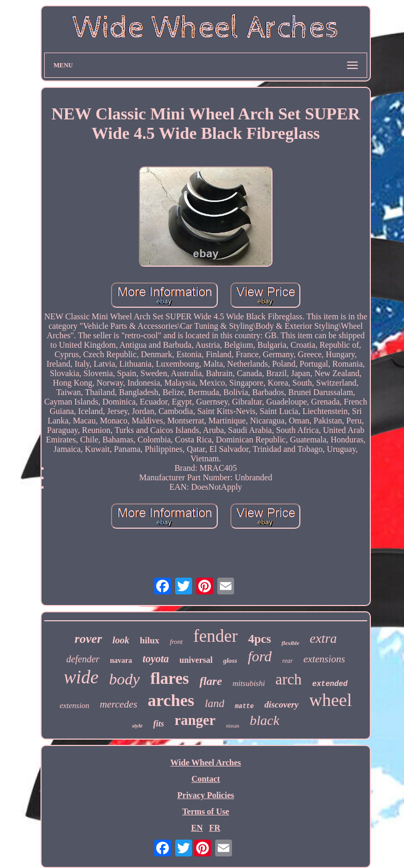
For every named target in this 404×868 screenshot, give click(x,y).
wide (81, 677)
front (176, 642)
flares (170, 678)
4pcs (260, 639)
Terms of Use (205, 811)
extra (323, 638)
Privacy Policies (206, 795)
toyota (156, 659)
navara (121, 660)
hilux (150, 640)
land (214, 703)
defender (83, 659)
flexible (290, 643)
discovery (282, 705)
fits (158, 724)
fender (215, 636)
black (265, 720)
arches (171, 700)
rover (88, 639)
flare (211, 681)
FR (214, 828)
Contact (206, 779)
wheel (331, 700)
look (121, 640)
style (137, 725)
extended (330, 684)
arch (289, 679)
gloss (230, 660)
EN (197, 828)
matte (244, 706)
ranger (195, 720)
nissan (233, 726)
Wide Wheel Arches (206, 763)
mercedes (119, 704)
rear (288, 661)
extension (74, 705)
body (124, 679)
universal (196, 660)
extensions (324, 659)
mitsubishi (249, 683)
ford (260, 656)
